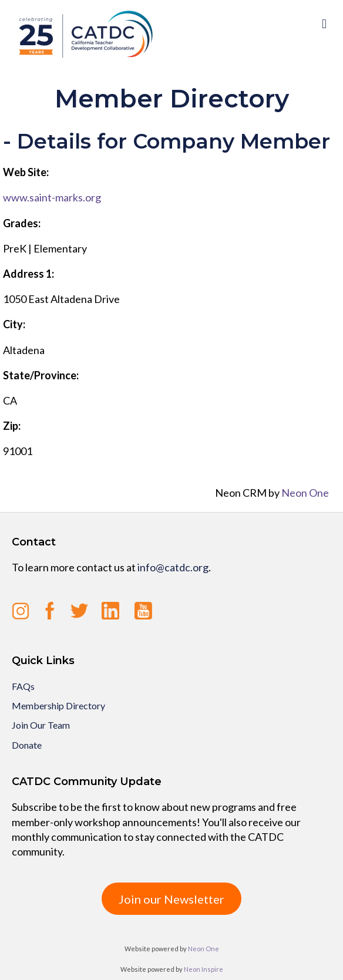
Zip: (12, 426)
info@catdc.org (173, 567)
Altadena (24, 350)
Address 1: (28, 274)
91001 (18, 451)
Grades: (22, 223)
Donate (27, 745)
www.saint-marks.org (52, 197)
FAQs (23, 686)
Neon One (305, 493)
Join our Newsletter (171, 899)
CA (10, 400)
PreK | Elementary (45, 248)
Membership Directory (58, 705)
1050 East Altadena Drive (61, 299)
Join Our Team (41, 725)
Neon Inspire (204, 969)
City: (14, 324)
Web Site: (26, 172)
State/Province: (41, 375)
